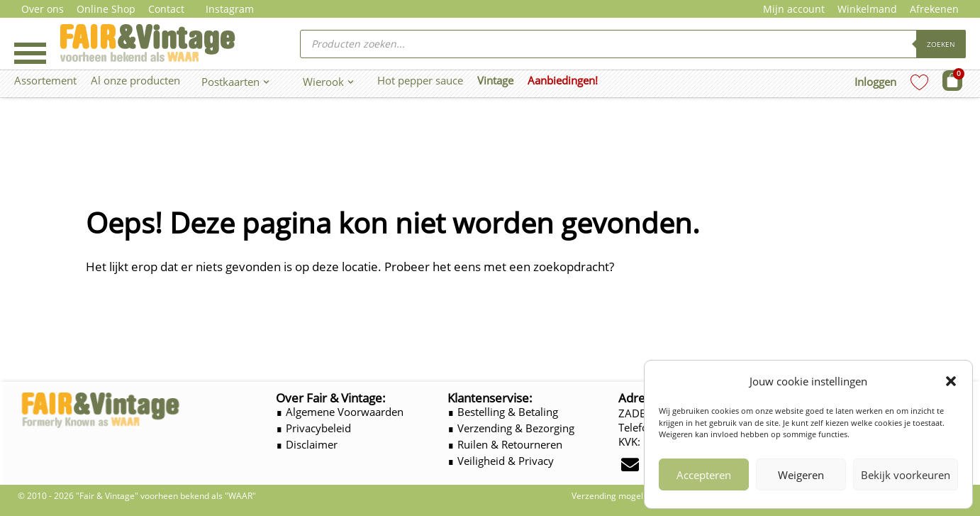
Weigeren (801, 475)
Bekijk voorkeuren (906, 475)
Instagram (230, 9)
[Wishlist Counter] (919, 82)
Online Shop (106, 9)
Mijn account (794, 9)
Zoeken (941, 44)
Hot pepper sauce (420, 80)
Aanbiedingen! (563, 80)
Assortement (45, 80)
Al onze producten (135, 80)
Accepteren (704, 475)
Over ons (43, 9)
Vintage (495, 80)
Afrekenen (934, 9)
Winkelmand (867, 9)
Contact (166, 9)
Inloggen (875, 82)
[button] (951, 381)
